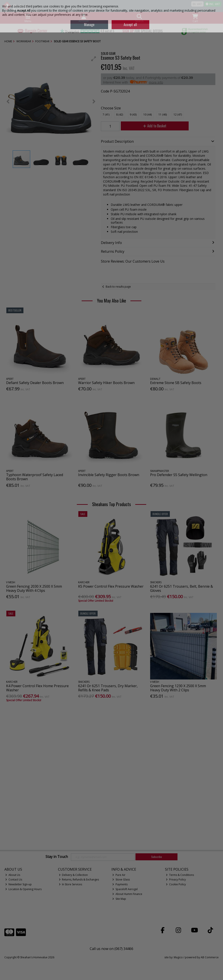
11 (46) (163, 115)
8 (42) (120, 115)
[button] (94, 59)
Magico (178, 957)
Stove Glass (121, 880)
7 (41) (106, 115)
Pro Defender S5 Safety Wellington (179, 475)
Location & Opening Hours (23, 889)
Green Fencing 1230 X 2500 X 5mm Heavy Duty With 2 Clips (178, 688)
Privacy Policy (176, 880)
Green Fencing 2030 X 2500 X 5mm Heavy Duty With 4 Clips (34, 588)
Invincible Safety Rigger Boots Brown (109, 475)
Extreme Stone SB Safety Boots (176, 383)
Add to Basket (155, 126)
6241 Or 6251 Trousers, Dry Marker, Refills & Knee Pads (108, 688)
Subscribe (157, 857)
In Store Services (71, 884)
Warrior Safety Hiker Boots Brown (106, 383)
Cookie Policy (176, 884)
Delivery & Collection (73, 875)
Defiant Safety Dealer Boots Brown (35, 383)
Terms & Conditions (180, 875)
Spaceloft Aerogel (125, 889)
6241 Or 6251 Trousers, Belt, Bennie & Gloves (182, 588)
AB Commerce (210, 957)
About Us (13, 875)
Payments (120, 884)
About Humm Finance (127, 894)
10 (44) (147, 115)
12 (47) (178, 115)
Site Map (119, 899)
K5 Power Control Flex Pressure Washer (111, 586)
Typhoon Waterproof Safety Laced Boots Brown (35, 477)
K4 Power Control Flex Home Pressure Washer (37, 688)
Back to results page (118, 287)
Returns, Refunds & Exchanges (79, 880)
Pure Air (119, 875)
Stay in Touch (57, 857)
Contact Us (14, 880)
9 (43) (133, 115)
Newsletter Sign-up (18, 884)
